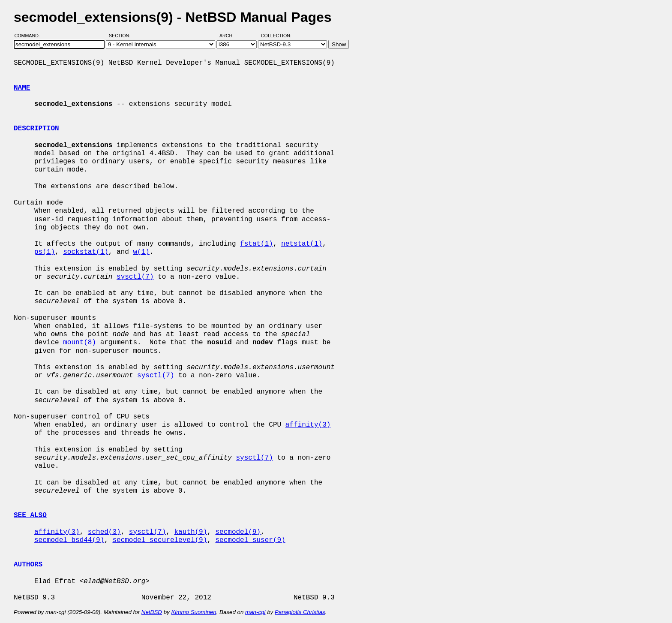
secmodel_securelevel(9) (160, 540)
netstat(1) (302, 244)
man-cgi (255, 612)
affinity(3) (308, 425)
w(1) (141, 252)
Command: (30, 36)
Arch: (230, 36)
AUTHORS (28, 565)
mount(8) (79, 343)
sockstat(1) (86, 252)
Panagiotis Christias (300, 612)
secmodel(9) (238, 532)
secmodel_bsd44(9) (69, 540)
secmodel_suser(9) (250, 540)
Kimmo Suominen (193, 612)
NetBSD (152, 612)
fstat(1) (256, 244)
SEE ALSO (30, 515)
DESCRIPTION (36, 129)
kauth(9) (190, 532)
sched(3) (104, 532)
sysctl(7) (135, 277)
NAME (22, 88)
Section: (121, 36)
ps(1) (45, 252)
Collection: (276, 36)
